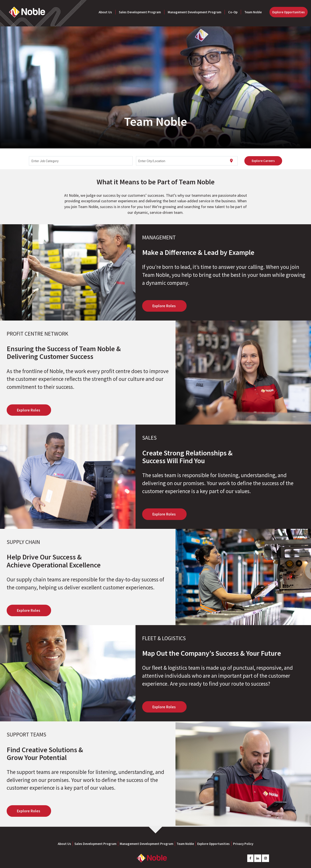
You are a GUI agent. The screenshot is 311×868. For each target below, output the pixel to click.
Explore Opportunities (289, 12)
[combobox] (81, 156)
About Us (105, 12)
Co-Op (233, 12)
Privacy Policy (243, 839)
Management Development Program (194, 12)
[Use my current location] (231, 156)
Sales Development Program (140, 12)
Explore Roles (164, 301)
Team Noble (253, 12)
